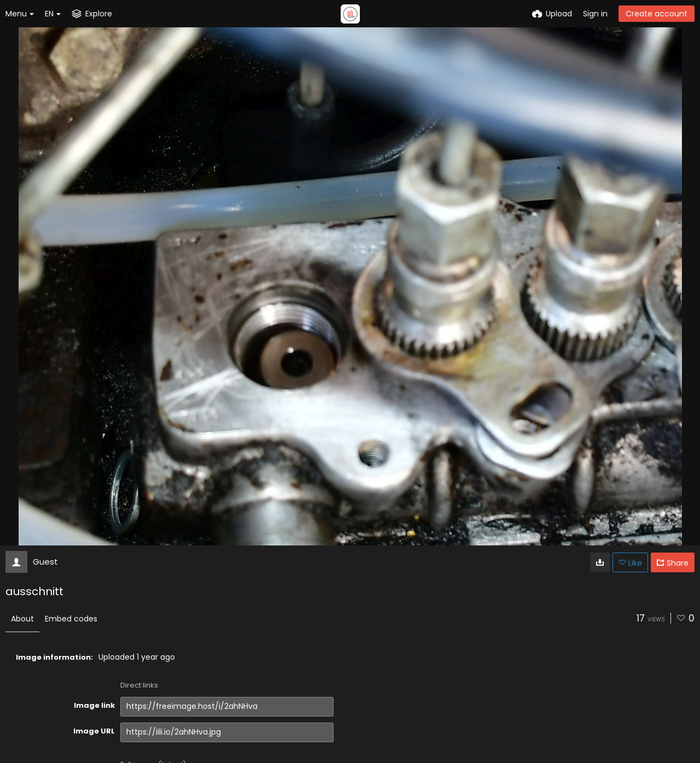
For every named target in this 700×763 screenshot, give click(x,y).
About (22, 619)
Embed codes (71, 619)
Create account (657, 14)
